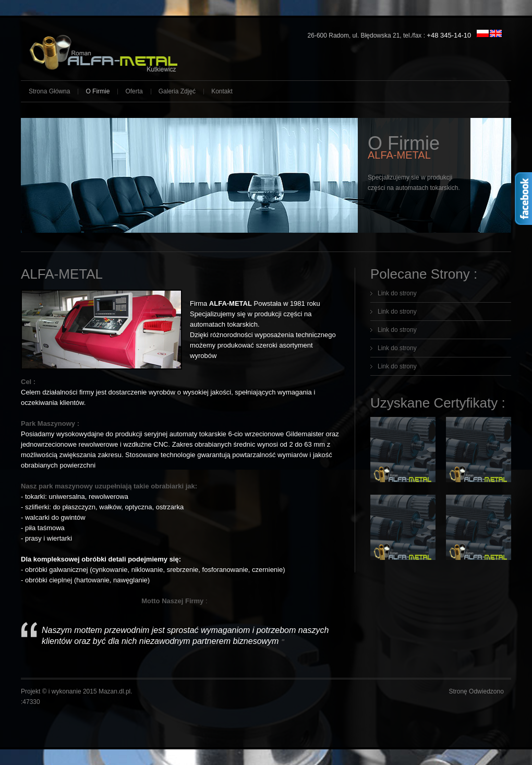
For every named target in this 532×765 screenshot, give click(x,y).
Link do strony (397, 293)
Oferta (134, 91)
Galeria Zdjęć (177, 91)
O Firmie (98, 91)
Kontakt (222, 91)
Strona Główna (49, 91)
